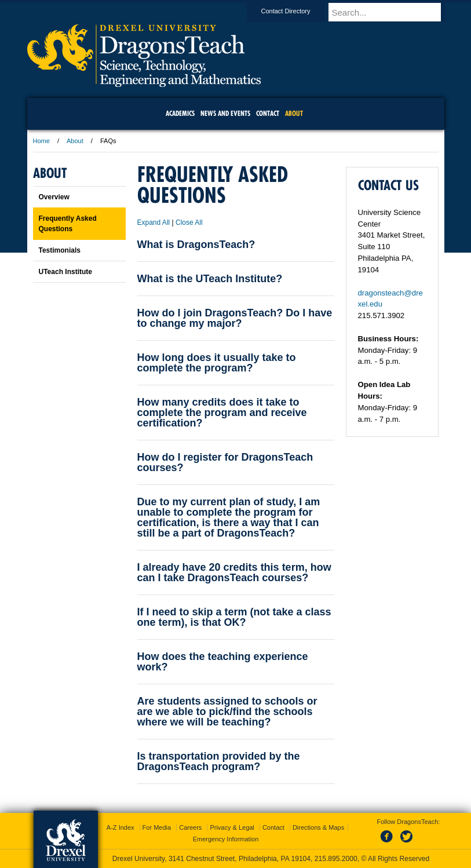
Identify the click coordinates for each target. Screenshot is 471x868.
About (75, 141)
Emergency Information (226, 839)
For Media (157, 827)
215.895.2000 (336, 859)
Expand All (154, 223)
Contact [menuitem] (268, 113)
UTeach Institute (65, 272)
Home (41, 141)
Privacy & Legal (232, 827)
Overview (54, 197)
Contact (273, 827)
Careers (190, 827)
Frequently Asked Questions (68, 224)
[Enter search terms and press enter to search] (392, 12)
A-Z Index (121, 827)
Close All (189, 223)
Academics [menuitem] (180, 113)
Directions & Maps (318, 827)
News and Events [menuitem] (225, 113)
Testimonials (60, 250)
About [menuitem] (294, 113)
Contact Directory (297, 11)
